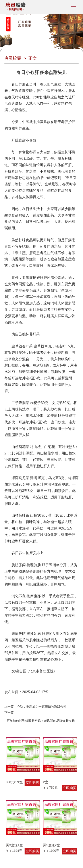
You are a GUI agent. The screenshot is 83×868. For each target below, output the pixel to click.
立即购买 (32, 782)
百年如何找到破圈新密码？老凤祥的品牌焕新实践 (41, 721)
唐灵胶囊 (13, 58)
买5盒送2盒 (51, 845)
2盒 (45, 782)
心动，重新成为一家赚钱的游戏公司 (42, 707)
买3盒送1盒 (14, 845)
